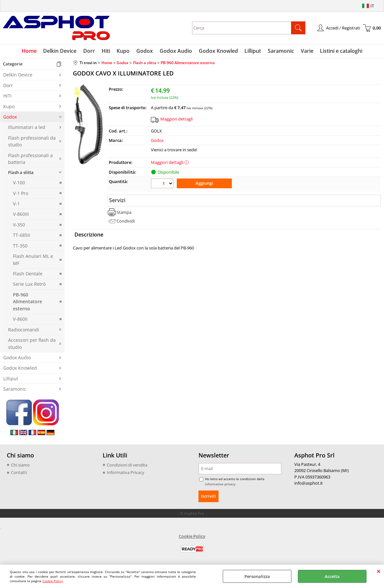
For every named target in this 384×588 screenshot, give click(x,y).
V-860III (21, 215)
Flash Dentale (28, 274)
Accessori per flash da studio (32, 344)
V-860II (20, 320)
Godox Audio (176, 51)
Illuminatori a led (27, 128)
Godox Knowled (218, 51)
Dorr (90, 51)
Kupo (124, 51)
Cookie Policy (53, 581)
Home (30, 51)
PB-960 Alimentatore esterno (28, 302)
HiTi (7, 96)
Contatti (19, 473)
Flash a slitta (21, 173)
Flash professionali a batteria (30, 159)
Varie (306, 51)
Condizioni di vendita (127, 465)
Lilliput (252, 51)
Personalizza (257, 576)
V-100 (19, 183)
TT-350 (20, 246)
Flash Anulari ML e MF (33, 260)
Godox (145, 51)
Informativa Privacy (126, 473)
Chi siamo (20, 465)
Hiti (107, 51)
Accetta (332, 576)
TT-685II (22, 236)
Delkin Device (61, 51)
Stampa (124, 213)
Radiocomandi (24, 330)
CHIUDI (379, 571)
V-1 (16, 204)
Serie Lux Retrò (29, 285)
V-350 (19, 225)
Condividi (126, 221)
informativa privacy (220, 484)
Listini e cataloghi (340, 51)
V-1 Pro (21, 194)
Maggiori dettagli (176, 119)
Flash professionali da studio (32, 142)
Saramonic (280, 51)
